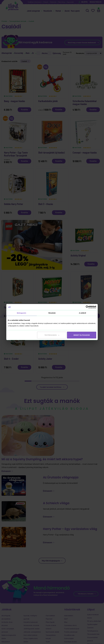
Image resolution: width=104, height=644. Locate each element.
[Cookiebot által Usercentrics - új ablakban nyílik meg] (87, 307)
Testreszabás (52, 335)
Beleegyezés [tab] (21, 313)
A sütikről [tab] (82, 313)
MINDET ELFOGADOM (82, 335)
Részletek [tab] (52, 313)
